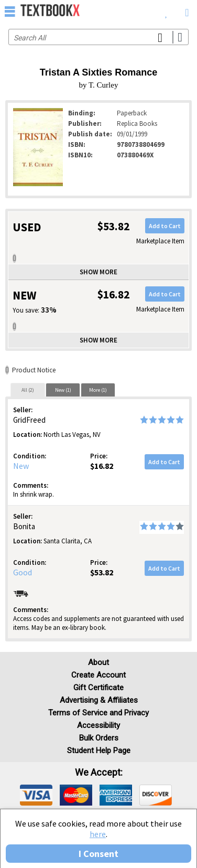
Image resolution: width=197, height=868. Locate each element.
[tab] (28, 390)
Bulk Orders (99, 738)
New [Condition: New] (21, 466)
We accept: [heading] (99, 773)
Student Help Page (99, 751)
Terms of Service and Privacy (98, 713)
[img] (36, 795)
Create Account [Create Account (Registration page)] (98, 675)
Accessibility (98, 725)
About (98, 662)
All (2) (28, 390)
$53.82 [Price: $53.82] (102, 572)
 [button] (10, 11)
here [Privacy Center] (98, 834)
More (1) (98, 390)
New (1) (63, 390)
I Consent (98, 854)
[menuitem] (166, 10)
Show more (98, 272)
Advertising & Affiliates (99, 700)
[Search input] (98, 37)
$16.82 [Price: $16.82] (102, 466)
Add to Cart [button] (165, 226)
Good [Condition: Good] (23, 572)
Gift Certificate (98, 688)
